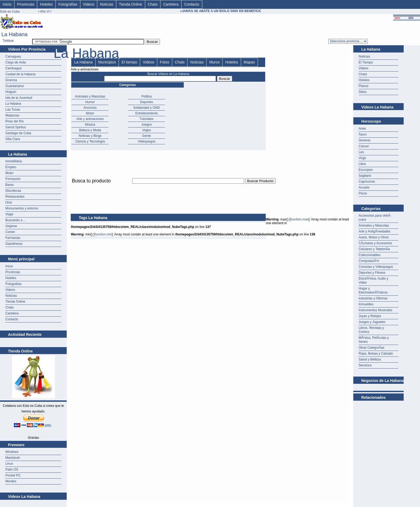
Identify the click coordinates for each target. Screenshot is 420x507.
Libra (362, 164)
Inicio (7, 4)
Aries (362, 129)
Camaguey (13, 57)
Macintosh (13, 458)
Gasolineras (14, 244)
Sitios (363, 92)
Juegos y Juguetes (372, 322)
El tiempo (129, 62)
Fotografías (68, 4)
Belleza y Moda (90, 130)
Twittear (8, 41)
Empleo (11, 167)
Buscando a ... (16, 220)
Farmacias (13, 238)
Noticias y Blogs (90, 136)
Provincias (26, 4)
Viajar (9, 214)
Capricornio (367, 182)
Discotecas (13, 191)
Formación (13, 179)
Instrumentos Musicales (376, 310)
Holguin (11, 92)
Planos (364, 86)
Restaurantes (15, 197)
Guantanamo (15, 86)
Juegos (147, 125)
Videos (89, 4)
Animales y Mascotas (90, 96)
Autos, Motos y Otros (374, 237)
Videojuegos (147, 141)
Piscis (363, 193)
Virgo (362, 158)
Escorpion (366, 170)
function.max (299, 219)
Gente (147, 136)
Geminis (365, 140)
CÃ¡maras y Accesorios (375, 243)
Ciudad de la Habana (20, 74)
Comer (10, 232)
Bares (10, 185)
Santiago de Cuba (18, 133)
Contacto (192, 4)
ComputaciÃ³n (369, 261)
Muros (214, 62)
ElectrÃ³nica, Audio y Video (374, 281)
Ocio (9, 202)
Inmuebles (366, 304)
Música (90, 125)
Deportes (147, 102)
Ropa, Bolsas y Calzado (376, 354)
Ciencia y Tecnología (90, 141)
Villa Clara (13, 139)
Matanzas (12, 115)
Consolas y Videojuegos (376, 267)
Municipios (107, 62)
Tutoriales (147, 119)
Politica (147, 96)
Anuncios (90, 108)
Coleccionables (370, 255)
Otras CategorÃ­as (372, 348)
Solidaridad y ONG (147, 108)
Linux (9, 464)
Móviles (11, 481)
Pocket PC (13, 475)
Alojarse (11, 226)
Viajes (147, 130)
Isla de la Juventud (19, 98)
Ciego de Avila (16, 62)
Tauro (363, 134)
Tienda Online (131, 4)
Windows (12, 452)
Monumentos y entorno (22, 208)
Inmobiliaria (14, 161)
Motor (10, 173)
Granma (11, 80)
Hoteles (46, 4)
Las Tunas (13, 110)
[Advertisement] (168, 187)
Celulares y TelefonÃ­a (374, 249)
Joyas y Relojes (370, 316)
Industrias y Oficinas (373, 298)
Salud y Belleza (370, 359)
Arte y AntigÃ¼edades (375, 231)
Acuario (364, 187)
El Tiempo (366, 62)
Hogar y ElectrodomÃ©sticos (373, 290)
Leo (361, 152)
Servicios (365, 365)
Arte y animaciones (90, 119)
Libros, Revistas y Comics (371, 330)
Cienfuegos (14, 68)
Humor (90, 102)
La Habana (13, 104)
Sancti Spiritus (16, 127)
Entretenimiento (147, 113)
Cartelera (171, 4)
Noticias (107, 4)
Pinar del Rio (15, 121)
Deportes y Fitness (372, 273)
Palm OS (12, 470)
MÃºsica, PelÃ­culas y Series (374, 340)
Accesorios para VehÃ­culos (375, 218)
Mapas (249, 62)
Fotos (165, 62)
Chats (153, 4)
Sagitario (365, 176)
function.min (103, 234)
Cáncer (364, 146)
